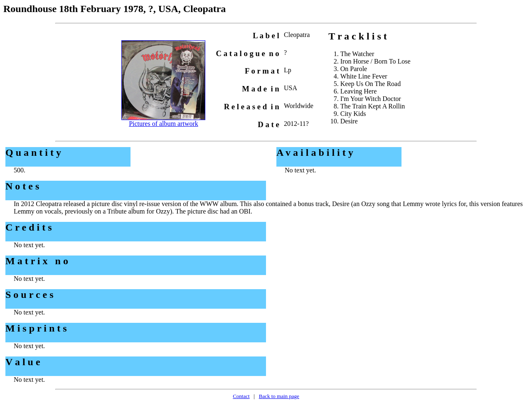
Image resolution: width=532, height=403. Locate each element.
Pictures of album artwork (164, 124)
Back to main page (279, 396)
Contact (241, 396)
